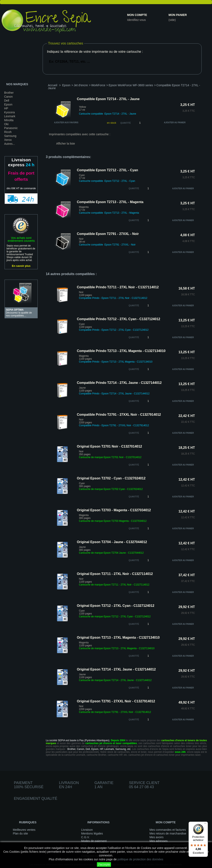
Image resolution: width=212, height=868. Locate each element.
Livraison (87, 830)
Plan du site (20, 833)
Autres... (10, 144)
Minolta (9, 120)
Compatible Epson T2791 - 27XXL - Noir (108, 234)
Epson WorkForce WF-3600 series (131, 85)
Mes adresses (158, 841)
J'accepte (104, 864)
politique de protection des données (140, 859)
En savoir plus (21, 266)
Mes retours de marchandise (168, 833)
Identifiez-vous (136, 20)
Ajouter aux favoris (66, 123)
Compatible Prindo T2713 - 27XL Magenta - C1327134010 (121, 351)
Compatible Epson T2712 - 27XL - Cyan (107, 170)
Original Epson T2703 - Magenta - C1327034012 (114, 510)
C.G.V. (85, 837)
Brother (9, 93)
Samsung (10, 136)
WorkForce (98, 85)
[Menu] (205, 824)
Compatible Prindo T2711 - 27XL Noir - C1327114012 (118, 287)
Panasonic (11, 128)
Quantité (126, 123)
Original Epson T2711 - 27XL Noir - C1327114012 (115, 574)
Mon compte (137, 15)
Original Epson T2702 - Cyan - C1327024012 (111, 478)
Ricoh (8, 132)
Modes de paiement (94, 841)
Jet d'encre (81, 85)
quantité (134, 189)
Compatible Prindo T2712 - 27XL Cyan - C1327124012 (119, 319)
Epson (8, 104)
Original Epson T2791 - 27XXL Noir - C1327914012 (116, 701)
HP (6, 108)
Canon (8, 97)
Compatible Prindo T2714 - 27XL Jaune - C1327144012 (119, 383)
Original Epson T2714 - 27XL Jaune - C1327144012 (116, 669)
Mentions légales (92, 833)
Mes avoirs (157, 837)
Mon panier (178, 15)
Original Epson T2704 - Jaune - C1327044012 (112, 542)
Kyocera (9, 112)
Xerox (8, 140)
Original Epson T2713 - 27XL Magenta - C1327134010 (118, 638)
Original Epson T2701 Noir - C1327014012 (109, 446)
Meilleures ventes (24, 830)
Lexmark (10, 116)
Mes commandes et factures (168, 830)
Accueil (52, 85)
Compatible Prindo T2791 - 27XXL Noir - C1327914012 (119, 415)
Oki (6, 124)
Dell (7, 101)
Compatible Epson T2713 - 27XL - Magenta (110, 202)
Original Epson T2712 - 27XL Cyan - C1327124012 (116, 606)
